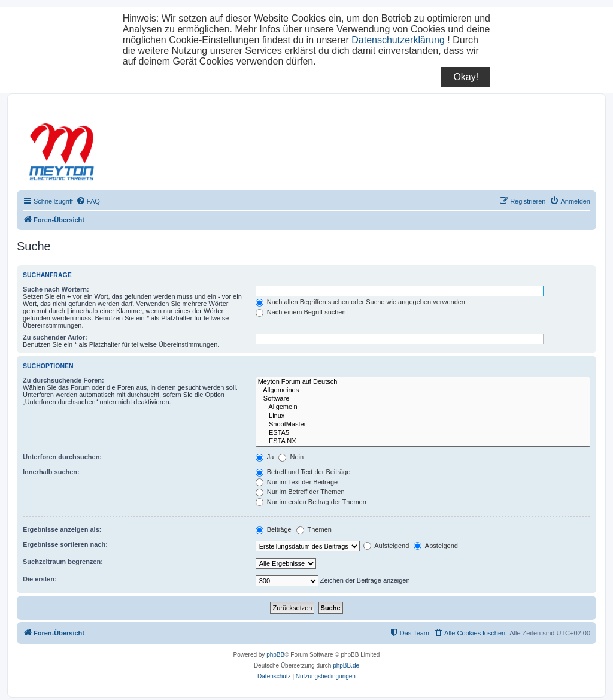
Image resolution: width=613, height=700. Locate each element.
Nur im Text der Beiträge (297, 482)
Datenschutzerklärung (398, 40)
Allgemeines (423, 390)
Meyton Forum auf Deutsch (423, 382)
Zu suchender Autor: (55, 337)
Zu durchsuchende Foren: (63, 380)
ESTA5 (423, 433)
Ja (265, 457)
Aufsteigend (386, 546)
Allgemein (423, 407)
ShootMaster (423, 425)
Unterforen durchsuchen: (62, 457)
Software (423, 399)
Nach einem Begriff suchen (301, 312)
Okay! (466, 77)
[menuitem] (88, 201)
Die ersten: (40, 579)
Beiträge (274, 529)
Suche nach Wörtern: (56, 289)
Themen (314, 529)
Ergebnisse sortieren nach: (65, 544)
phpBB (275, 655)
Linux (423, 416)
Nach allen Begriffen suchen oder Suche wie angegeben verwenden (360, 302)
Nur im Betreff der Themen (300, 492)
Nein (291, 457)
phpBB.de (346, 666)
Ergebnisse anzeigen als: (62, 529)
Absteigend (436, 546)
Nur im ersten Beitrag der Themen (311, 502)
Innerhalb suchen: (51, 472)
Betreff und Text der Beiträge (303, 472)
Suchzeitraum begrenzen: (63, 562)
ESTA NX (423, 441)
